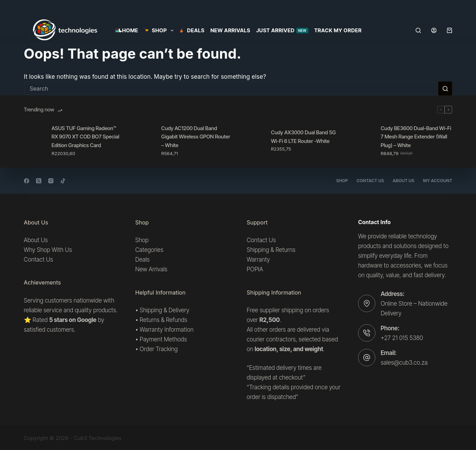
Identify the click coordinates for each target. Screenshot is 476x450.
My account (437, 181)
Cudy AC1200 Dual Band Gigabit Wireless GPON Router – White (196, 137)
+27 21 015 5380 (402, 338)
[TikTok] (63, 181)
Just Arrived (282, 30)
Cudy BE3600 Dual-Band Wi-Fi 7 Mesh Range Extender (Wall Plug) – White (416, 137)
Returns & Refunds (164, 320)
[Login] (434, 30)
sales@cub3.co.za (404, 363)
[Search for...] (231, 88)
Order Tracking (159, 349)
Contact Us (370, 181)
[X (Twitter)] (39, 181)
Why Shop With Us (48, 250)
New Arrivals (230, 30)
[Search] (418, 30)
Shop (342, 181)
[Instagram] (51, 181)
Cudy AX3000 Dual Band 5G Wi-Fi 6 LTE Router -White (303, 137)
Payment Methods (163, 339)
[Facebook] (27, 181)
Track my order (338, 30)
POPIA (255, 269)
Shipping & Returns (271, 250)
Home (126, 30)
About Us (403, 181)
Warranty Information (167, 330)
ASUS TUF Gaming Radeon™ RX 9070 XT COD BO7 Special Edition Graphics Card (86, 137)
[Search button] (445, 88)
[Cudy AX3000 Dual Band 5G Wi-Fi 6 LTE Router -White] (254, 141)
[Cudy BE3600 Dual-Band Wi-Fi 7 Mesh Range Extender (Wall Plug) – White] (363, 141)
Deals (192, 30)
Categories (149, 250)
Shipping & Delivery (165, 310)
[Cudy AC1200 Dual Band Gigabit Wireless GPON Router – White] (144, 141)
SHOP (160, 31)
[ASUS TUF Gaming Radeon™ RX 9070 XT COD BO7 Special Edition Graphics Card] (34, 141)
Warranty (258, 260)
